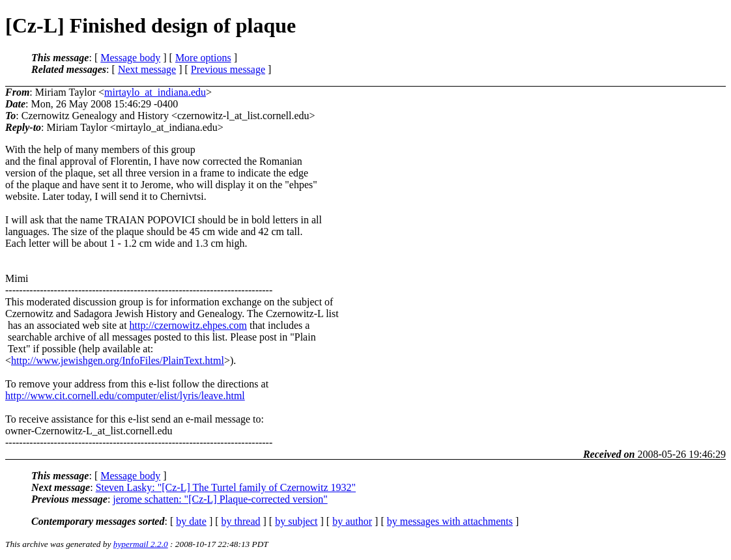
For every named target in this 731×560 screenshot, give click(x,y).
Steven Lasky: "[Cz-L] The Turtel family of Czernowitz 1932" (226, 487)
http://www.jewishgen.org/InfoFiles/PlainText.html (118, 360)
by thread (241, 521)
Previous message (228, 69)
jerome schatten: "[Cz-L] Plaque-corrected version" (220, 499)
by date (191, 521)
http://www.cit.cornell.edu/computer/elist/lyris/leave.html (125, 396)
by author (352, 521)
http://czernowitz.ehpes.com (188, 325)
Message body (130, 58)
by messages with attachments (450, 521)
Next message (147, 69)
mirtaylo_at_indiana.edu (155, 92)
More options (203, 58)
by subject (296, 521)
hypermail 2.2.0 (141, 544)
